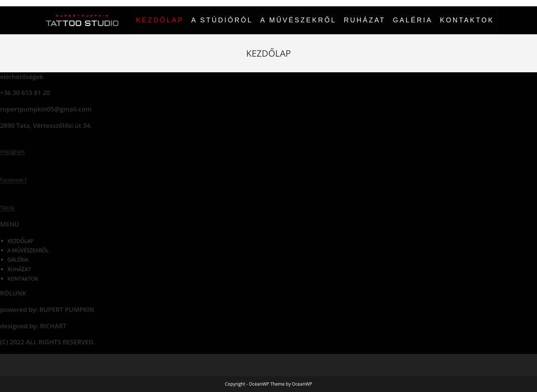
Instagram (12, 151)
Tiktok (7, 208)
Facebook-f (13, 180)
